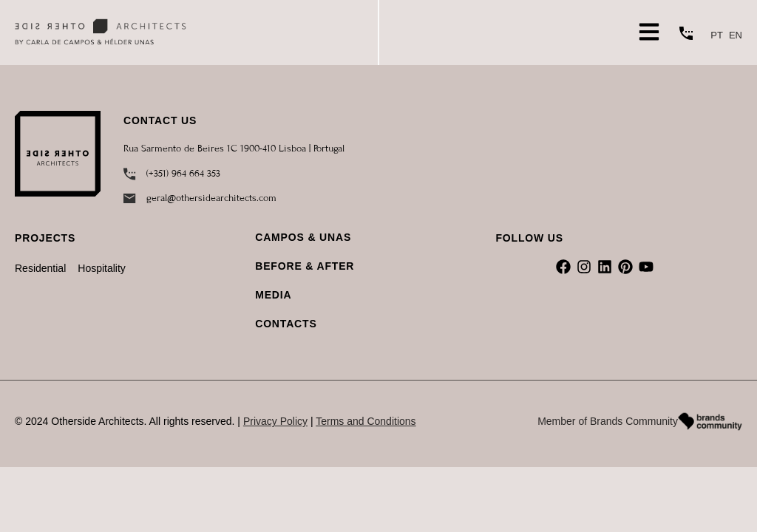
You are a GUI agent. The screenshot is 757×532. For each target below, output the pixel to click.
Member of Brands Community (608, 421)
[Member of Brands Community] (710, 422)
